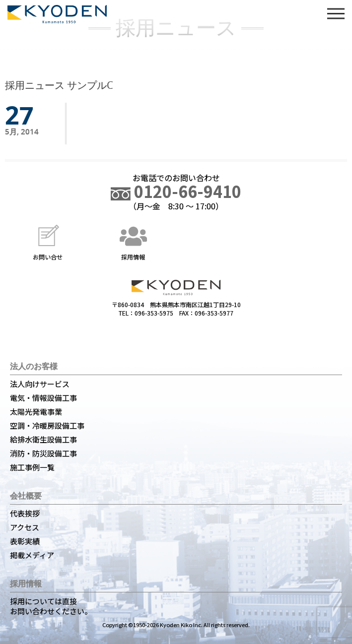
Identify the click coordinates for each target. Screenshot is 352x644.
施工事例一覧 (32, 467)
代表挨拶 (25, 513)
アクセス (25, 527)
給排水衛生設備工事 (43, 439)
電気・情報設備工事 (43, 398)
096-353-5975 (154, 313)
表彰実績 (25, 541)
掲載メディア (32, 555)
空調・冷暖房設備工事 (47, 425)
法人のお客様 (34, 366)
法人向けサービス (40, 384)
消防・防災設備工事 (43, 453)
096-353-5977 (214, 313)
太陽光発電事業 (36, 412)
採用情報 (133, 241)
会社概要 (26, 496)
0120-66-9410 (176, 191)
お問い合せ (48, 241)
